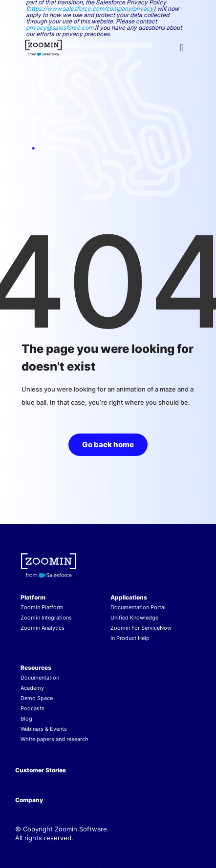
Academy (32, 688)
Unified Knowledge (134, 618)
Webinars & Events (44, 729)
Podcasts (32, 708)
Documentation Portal (138, 607)
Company (29, 800)
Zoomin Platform (42, 607)
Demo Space (37, 698)
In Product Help (130, 638)
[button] (182, 48)
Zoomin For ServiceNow (141, 628)
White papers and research (54, 739)
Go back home (108, 444)
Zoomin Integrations (46, 618)
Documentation (40, 678)
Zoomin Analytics (43, 628)
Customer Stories (41, 770)
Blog (26, 719)
